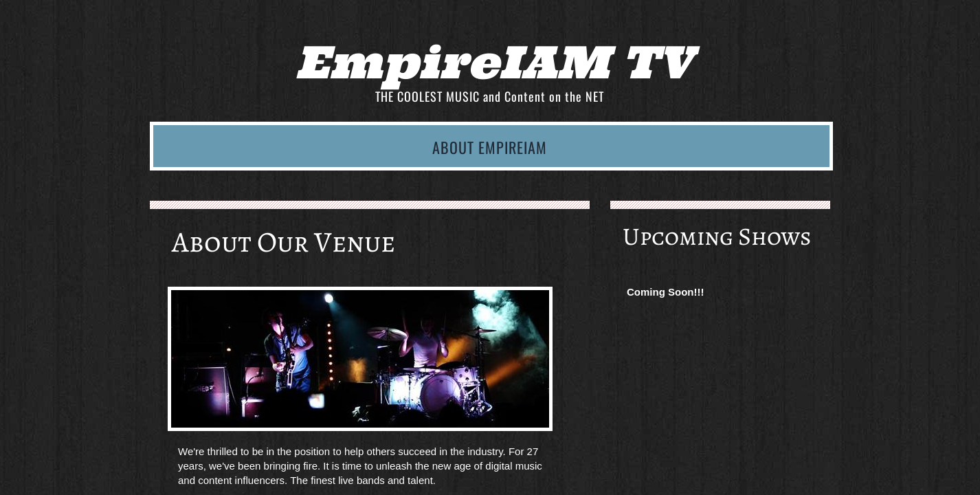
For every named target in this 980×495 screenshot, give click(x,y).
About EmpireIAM (490, 147)
